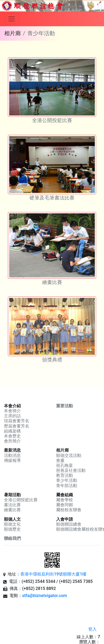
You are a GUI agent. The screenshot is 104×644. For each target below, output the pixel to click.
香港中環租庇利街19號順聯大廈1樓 (53, 574)
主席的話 (12, 416)
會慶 (60, 460)
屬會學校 (65, 500)
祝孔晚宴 (65, 465)
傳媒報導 (12, 460)
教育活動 (65, 475)
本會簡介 (12, 411)
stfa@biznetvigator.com (44, 596)
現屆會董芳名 (17, 421)
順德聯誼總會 (69, 524)
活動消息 (12, 455)
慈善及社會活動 (71, 470)
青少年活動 (67, 480)
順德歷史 (12, 529)
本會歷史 (12, 436)
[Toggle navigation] (12, 19)
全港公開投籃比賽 (21, 500)
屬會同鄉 (65, 505)
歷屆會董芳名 (17, 426)
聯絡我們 (12, 538)
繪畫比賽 (12, 510)
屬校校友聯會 (69, 510)
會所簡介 (12, 441)
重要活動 (65, 406)
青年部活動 (67, 486)
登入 (92, 629)
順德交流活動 (69, 455)
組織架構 (12, 431)
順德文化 (12, 524)
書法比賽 (12, 505)
